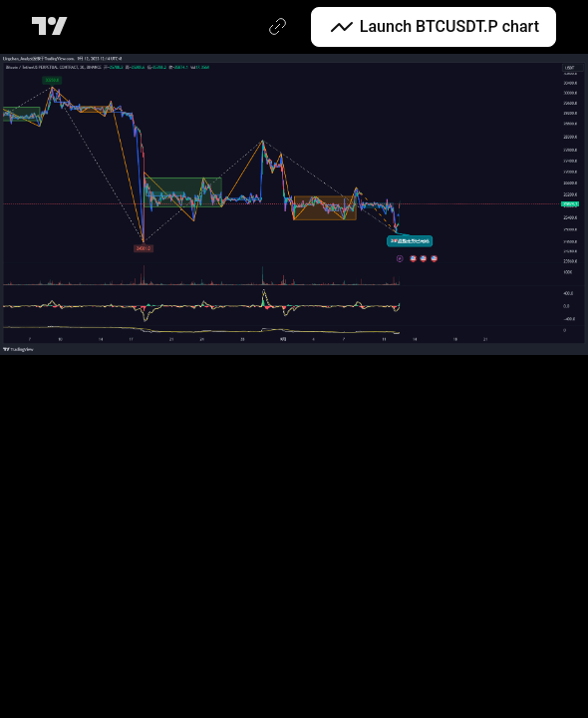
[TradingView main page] (53, 27)
